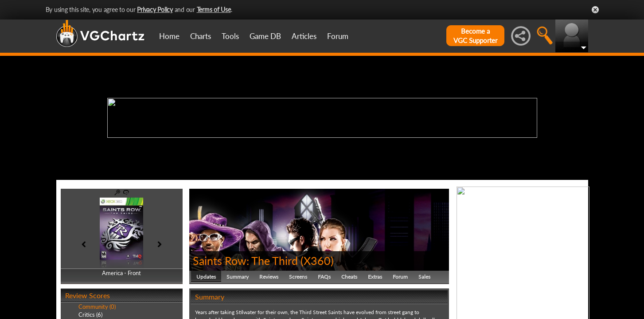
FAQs (324, 277)
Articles (304, 36)
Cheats (349, 277)
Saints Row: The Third (245, 261)
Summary (238, 277)
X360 (317, 261)
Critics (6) (90, 315)
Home (169, 36)
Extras (375, 277)
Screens (298, 277)
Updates (206, 277)
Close (595, 10)
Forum (338, 36)
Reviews (269, 277)
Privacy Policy (155, 10)
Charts (201, 36)
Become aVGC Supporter (475, 36)
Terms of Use (214, 10)
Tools (230, 36)
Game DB (265, 36)
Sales (424, 277)
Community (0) (97, 307)
